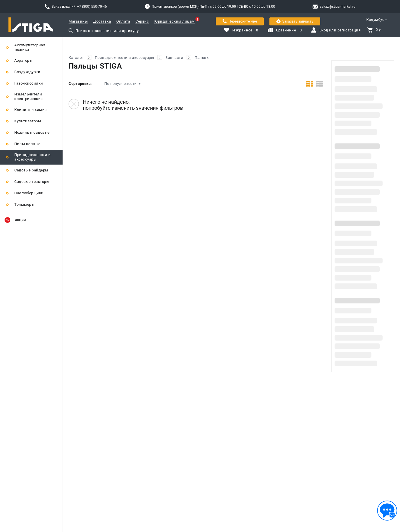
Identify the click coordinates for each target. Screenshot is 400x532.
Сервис (142, 21)
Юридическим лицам (175, 21)
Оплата (123, 21)
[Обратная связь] (387, 511)
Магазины (78, 21)
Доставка (102, 21)
